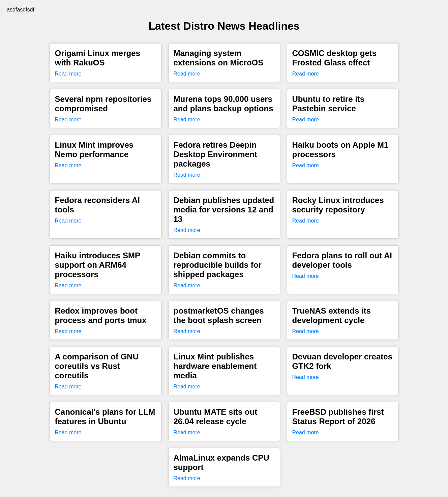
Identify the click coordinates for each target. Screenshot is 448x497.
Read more (68, 74)
